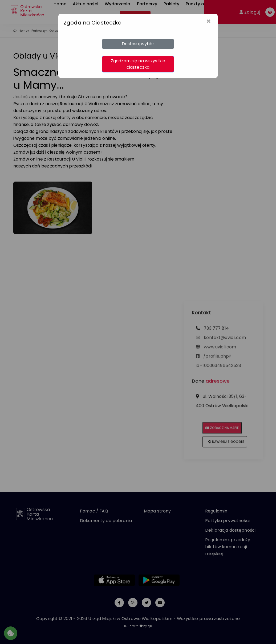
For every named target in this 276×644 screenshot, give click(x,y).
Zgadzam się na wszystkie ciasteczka (138, 64)
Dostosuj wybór (138, 44)
